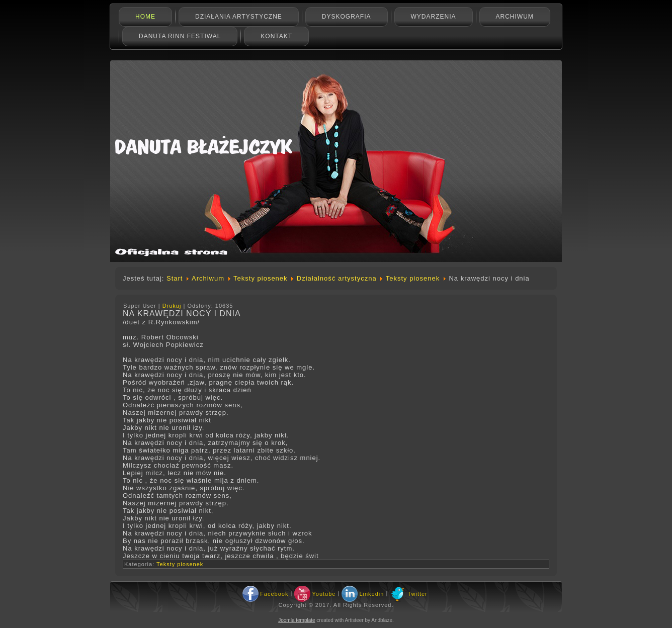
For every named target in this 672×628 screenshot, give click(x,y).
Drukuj (173, 306)
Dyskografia (347, 17)
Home (145, 17)
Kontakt (276, 36)
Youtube (324, 594)
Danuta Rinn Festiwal (180, 36)
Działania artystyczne (239, 17)
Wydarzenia (434, 17)
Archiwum (515, 17)
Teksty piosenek (261, 278)
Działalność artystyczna (337, 278)
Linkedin (371, 594)
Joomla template (297, 620)
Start (175, 278)
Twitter (417, 594)
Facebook (274, 594)
